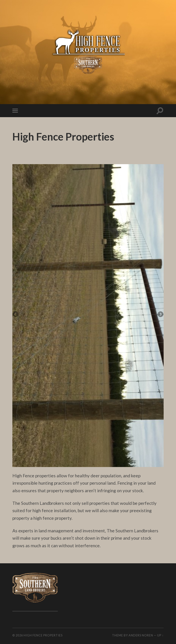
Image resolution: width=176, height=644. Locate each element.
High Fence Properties (43, 635)
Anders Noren (141, 635)
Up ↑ (160, 635)
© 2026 (18, 635)
